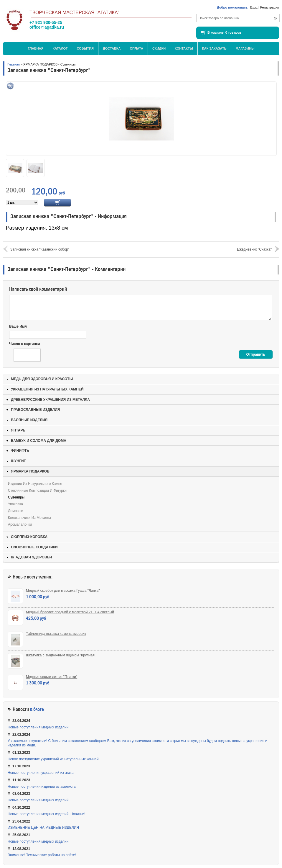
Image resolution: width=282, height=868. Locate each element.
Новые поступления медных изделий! (39, 727)
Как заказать (214, 48)
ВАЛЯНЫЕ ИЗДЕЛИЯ (29, 420)
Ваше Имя (18, 326)
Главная (36, 48)
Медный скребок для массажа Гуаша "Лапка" (63, 591)
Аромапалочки (20, 524)
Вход (254, 7)
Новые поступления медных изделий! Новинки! (46, 814)
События (85, 48)
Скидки (159, 48)
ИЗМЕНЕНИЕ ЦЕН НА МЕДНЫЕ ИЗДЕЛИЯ (43, 828)
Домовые (16, 511)
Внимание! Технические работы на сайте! (42, 855)
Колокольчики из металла (29, 518)
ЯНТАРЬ (18, 430)
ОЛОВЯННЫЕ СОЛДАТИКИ (34, 547)
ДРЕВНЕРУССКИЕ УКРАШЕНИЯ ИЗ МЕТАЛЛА (50, 400)
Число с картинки (24, 344)
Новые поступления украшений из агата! (41, 773)
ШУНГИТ (18, 461)
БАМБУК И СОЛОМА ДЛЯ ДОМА (39, 441)
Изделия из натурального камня (35, 484)
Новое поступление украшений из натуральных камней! (54, 759)
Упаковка (15, 504)
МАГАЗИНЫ (245, 48)
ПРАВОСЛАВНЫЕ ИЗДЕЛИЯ (35, 410)
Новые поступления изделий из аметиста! (42, 787)
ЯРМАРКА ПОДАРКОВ (40, 64)
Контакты (184, 48)
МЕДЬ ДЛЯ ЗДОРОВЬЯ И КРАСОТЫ (42, 379)
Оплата (136, 48)
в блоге (37, 709)
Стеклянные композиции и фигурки (37, 491)
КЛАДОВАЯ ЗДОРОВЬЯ (31, 557)
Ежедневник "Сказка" (254, 249)
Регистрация (270, 7)
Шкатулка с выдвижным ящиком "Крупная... (62, 655)
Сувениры (68, 64)
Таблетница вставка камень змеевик (56, 634)
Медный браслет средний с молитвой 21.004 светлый (70, 612)
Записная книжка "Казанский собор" (40, 249)
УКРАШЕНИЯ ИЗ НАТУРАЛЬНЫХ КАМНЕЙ (47, 389)
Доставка (112, 48)
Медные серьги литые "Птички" (52, 677)
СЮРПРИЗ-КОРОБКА (29, 537)
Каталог (60, 48)
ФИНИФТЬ (20, 451)
